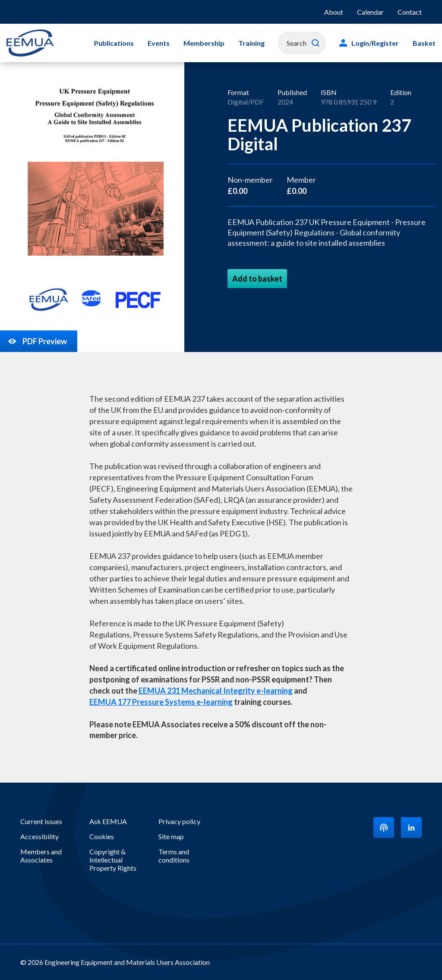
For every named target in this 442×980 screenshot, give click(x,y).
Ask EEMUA (108, 821)
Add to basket (257, 279)
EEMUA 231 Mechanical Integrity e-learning (216, 691)
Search (316, 43)
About (334, 12)
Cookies (102, 836)
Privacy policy (179, 821)
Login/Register (375, 43)
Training (251, 43)
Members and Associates (41, 856)
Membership (204, 43)
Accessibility (39, 836)
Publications (114, 43)
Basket (424, 43)
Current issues (41, 821)
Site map (171, 836)
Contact (410, 12)
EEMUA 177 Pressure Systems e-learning (161, 702)
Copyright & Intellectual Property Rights (113, 860)
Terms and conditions (174, 856)
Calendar (370, 12)
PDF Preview (37, 341)
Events (159, 43)
